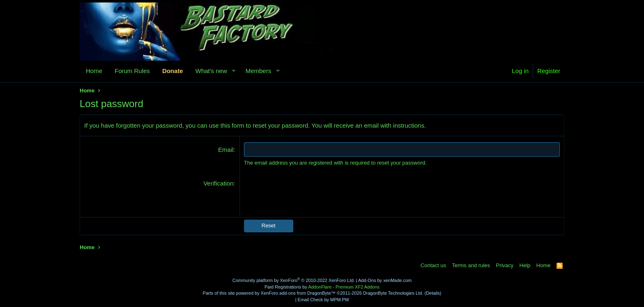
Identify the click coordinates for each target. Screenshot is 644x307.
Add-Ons (367, 280)
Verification (218, 183)
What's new (211, 71)
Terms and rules (471, 265)
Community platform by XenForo (294, 280)
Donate (173, 71)
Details (433, 293)
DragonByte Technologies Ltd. (393, 293)
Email (226, 150)
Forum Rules (132, 71)
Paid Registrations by (322, 287)
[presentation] (306, 195)
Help (525, 265)
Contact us (433, 265)
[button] (234, 71)
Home (94, 71)
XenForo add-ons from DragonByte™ (298, 293)
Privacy (505, 265)
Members (259, 71)
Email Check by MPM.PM (323, 300)
